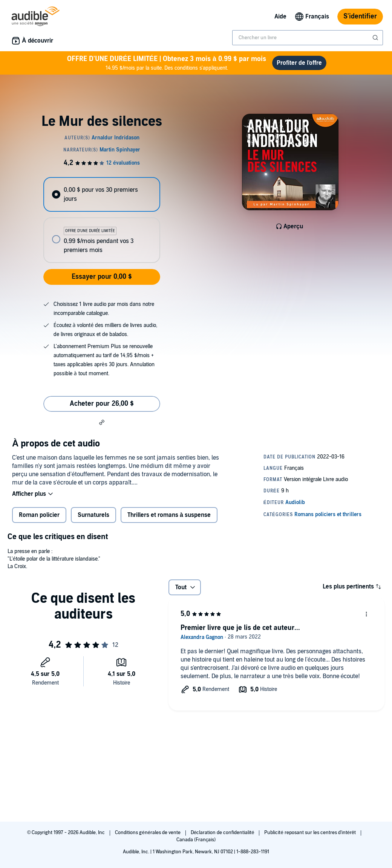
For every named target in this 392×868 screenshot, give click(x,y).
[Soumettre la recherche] (376, 38)
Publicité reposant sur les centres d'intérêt (311, 833)
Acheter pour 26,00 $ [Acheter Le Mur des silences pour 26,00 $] (102, 404)
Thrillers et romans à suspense (169, 515)
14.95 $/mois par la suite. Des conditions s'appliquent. (167, 63)
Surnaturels (93, 515)
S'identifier (360, 16)
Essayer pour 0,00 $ (102, 277)
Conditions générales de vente (148, 833)
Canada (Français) (196, 840)
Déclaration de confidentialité (223, 833)
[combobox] (308, 38)
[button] (102, 422)
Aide (280, 17)
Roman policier (39, 515)
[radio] (102, 194)
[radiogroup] (102, 220)
